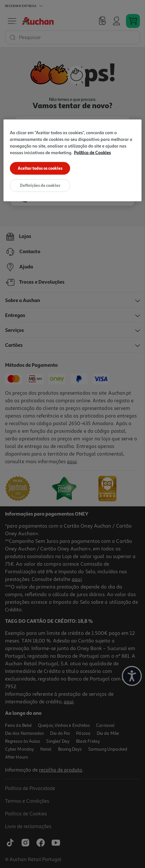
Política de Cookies (92, 152)
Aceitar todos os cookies (40, 168)
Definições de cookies (40, 186)
